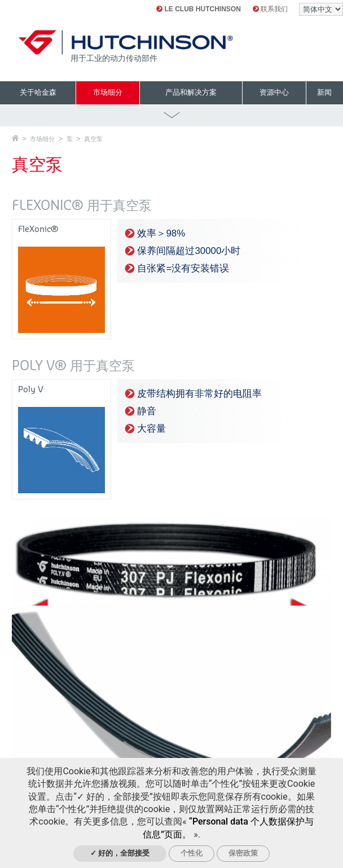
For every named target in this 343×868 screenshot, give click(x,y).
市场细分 (42, 139)
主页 (15, 138)
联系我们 (270, 9)
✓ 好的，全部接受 (120, 853)
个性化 (192, 853)
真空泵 (93, 139)
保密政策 (243, 853)
